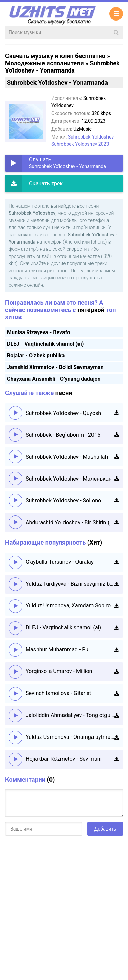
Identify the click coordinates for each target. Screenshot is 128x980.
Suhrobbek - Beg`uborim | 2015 (63, 435)
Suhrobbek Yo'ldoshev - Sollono (63, 501)
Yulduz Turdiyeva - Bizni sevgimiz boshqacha (70, 584)
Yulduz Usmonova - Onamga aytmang (70, 737)
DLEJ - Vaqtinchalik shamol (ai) (45, 344)
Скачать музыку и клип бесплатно (55, 56)
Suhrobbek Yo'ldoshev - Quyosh (63, 413)
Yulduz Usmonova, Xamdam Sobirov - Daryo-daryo (70, 606)
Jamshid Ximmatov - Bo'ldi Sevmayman (55, 367)
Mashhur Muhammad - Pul (58, 649)
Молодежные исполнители (44, 63)
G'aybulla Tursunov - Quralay (60, 562)
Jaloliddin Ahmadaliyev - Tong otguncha (70, 715)
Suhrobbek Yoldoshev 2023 (80, 144)
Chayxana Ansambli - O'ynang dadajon (54, 379)
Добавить (105, 829)
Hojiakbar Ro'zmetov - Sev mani (64, 759)
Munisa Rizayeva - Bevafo (38, 332)
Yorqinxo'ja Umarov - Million (59, 671)
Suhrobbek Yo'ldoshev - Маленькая (69, 479)
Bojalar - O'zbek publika (36, 356)
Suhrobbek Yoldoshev (91, 137)
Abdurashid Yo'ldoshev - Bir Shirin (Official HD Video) (70, 522)
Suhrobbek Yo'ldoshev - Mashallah (67, 457)
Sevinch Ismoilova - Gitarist (58, 693)
